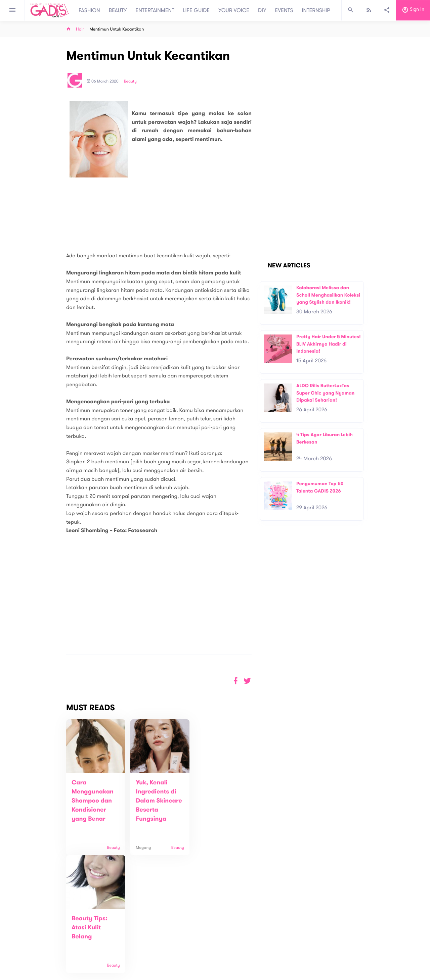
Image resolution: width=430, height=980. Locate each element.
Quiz (229, 932)
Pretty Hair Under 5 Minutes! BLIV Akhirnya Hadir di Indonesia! (329, 344)
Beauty (130, 82)
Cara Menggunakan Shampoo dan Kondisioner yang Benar (93, 801)
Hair (80, 29)
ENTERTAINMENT (155, 10)
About (124, 929)
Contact (127, 936)
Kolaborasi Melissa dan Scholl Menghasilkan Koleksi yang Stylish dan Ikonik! (328, 295)
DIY (262, 10)
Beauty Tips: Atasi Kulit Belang (213, 792)
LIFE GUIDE (196, 10)
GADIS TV (257, 932)
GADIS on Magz (286, 932)
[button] (247, 681)
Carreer (126, 943)
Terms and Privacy (264, 976)
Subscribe (380, 908)
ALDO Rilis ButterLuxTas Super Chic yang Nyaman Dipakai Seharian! (325, 393)
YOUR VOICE (234, 10)
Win (241, 932)
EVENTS (284, 10)
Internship (128, 950)
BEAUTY (118, 10)
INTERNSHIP (316, 10)
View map (31, 957)
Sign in (413, 10)
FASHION (89, 10)
